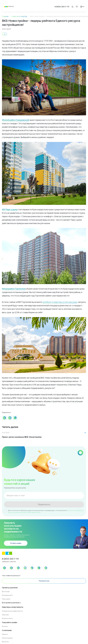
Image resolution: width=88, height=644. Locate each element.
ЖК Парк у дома (10, 209)
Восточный (6, 592)
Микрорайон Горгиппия (14, 289)
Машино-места (7, 618)
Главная (5, 16)
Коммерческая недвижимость (12, 611)
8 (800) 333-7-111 (62, 7)
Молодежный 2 (7, 595)
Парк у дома (6, 599)
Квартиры (5, 615)
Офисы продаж (7, 638)
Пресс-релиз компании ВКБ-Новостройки (22, 437)
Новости (5, 634)
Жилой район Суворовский (15, 120)
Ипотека (5, 626)
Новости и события (19, 16)
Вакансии (5, 642)
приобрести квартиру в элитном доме (60, 302)
